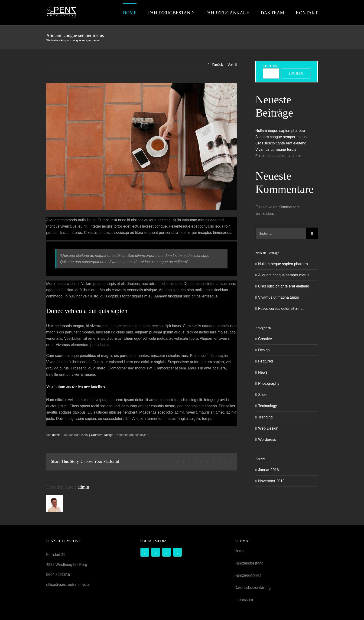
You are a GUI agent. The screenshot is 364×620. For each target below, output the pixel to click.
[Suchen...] (281, 233)
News (263, 372)
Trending (265, 417)
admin (56, 435)
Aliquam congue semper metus (281, 137)
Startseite (52, 40)
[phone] (177, 552)
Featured (266, 361)
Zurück (217, 65)
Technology (268, 406)
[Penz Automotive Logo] (61, 8)
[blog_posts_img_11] (141, 146)
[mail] (167, 552)
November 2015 (271, 481)
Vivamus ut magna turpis (276, 149)
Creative (97, 435)
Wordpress (267, 439)
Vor (230, 65)
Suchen (270, 66)
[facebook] (145, 552)
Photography (269, 383)
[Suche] (312, 233)
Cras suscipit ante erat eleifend (281, 143)
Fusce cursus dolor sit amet (278, 156)
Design (109, 435)
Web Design (268, 428)
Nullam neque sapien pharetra (280, 130)
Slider (263, 395)
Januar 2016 (268, 470)
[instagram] (156, 552)
